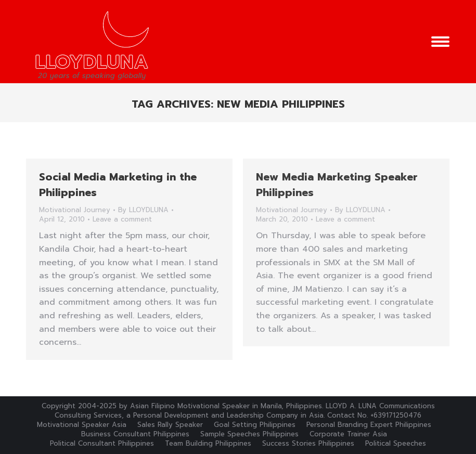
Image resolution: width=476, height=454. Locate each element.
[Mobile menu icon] (440, 42)
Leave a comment (122, 219)
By (143, 210)
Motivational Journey (75, 210)
